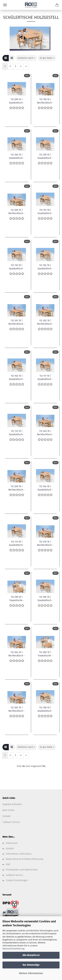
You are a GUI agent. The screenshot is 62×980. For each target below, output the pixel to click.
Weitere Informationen (31, 973)
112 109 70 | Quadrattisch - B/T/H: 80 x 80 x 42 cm (45, 156)
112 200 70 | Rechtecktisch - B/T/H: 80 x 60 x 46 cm (17, 211)
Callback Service (11, 822)
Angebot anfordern (12, 804)
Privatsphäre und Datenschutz (22, 870)
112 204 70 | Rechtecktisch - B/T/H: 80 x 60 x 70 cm (17, 654)
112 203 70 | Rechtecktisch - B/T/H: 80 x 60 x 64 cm (45, 433)
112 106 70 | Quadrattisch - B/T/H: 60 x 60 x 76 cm (45, 709)
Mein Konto (8, 810)
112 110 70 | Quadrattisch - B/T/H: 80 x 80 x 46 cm (17, 267)
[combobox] (26, 58)
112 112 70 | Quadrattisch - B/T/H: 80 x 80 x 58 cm (17, 433)
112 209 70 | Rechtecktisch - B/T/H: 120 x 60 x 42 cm (17, 488)
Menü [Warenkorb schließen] (5, 5)
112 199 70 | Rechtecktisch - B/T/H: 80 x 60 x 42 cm (45, 101)
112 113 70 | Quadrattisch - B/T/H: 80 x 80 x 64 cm (17, 543)
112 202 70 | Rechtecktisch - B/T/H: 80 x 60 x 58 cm (45, 322)
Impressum (12, 843)
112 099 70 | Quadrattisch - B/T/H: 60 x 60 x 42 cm (17, 101)
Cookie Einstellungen (17, 880)
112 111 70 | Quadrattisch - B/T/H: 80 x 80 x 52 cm (45, 377)
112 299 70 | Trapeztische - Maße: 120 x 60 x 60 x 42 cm (17, 598)
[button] (6, 58)
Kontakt (7, 816)
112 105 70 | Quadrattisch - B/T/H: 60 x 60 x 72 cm (45, 598)
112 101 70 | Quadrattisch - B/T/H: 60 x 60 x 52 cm (45, 211)
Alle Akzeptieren (31, 955)
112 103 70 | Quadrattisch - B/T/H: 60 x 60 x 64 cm (17, 377)
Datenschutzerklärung (13, 949)
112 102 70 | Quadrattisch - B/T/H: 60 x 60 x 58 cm (45, 267)
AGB (8, 864)
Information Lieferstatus (19, 854)
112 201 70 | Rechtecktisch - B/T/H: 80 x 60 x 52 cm (17, 322)
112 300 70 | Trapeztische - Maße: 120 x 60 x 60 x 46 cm (45, 654)
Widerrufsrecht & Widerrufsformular (25, 859)
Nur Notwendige (31, 965)
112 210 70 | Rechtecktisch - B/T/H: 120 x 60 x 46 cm (45, 543)
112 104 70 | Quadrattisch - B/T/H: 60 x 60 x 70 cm (45, 488)
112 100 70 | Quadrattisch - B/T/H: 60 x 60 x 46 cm (17, 156)
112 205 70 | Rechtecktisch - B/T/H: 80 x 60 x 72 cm (17, 709)
